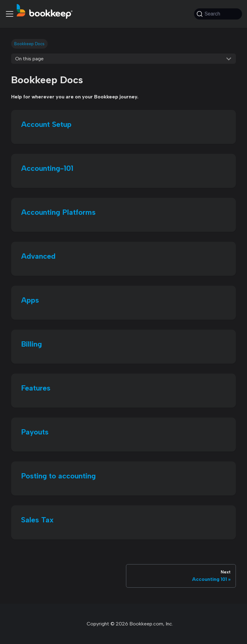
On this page (29, 59)
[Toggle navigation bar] (10, 14)
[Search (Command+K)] (218, 14)
